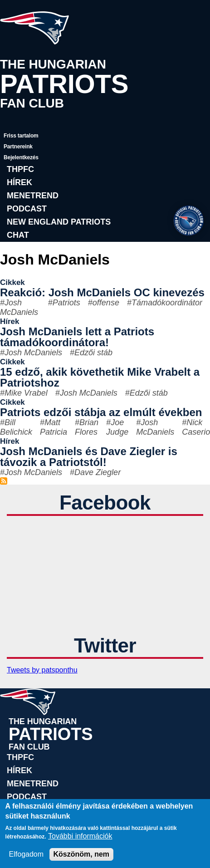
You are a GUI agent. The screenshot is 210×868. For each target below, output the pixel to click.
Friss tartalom (21, 136)
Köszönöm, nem (82, 854)
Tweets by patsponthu (42, 670)
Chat (18, 235)
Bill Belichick (16, 427)
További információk (80, 836)
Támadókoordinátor (167, 303)
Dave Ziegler (98, 472)
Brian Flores (87, 427)
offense (106, 303)
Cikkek (12, 282)
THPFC (20, 169)
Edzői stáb (93, 353)
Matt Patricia (54, 427)
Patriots (66, 303)
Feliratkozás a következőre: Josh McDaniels (4, 481)
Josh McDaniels (19, 307)
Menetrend (33, 196)
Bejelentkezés (21, 157)
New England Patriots (59, 222)
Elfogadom (27, 854)
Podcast (27, 209)
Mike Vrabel (26, 393)
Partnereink (18, 147)
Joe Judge (117, 427)
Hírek (20, 182)
